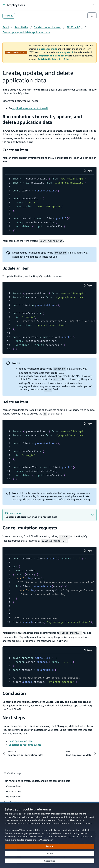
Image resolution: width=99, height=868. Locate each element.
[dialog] (49, 835)
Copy (89, 171)
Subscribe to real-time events (25, 743)
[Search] (92, 16)
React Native (21, 27)
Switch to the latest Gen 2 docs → (55, 59)
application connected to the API (30, 108)
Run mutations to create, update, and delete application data (42, 119)
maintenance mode (47, 49)
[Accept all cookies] (49, 846)
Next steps (14, 716)
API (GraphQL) (75, 27)
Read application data (21, 739)
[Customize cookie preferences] (49, 861)
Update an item (16, 268)
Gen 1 (6, 27)
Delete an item (15, 401)
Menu (9, 16)
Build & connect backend (47, 27)
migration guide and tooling (54, 56)
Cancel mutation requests (30, 527)
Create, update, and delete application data (26, 32)
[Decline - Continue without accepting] (49, 854)
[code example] (49, 205)
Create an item (15, 150)
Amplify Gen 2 (66, 52)
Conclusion (14, 692)
